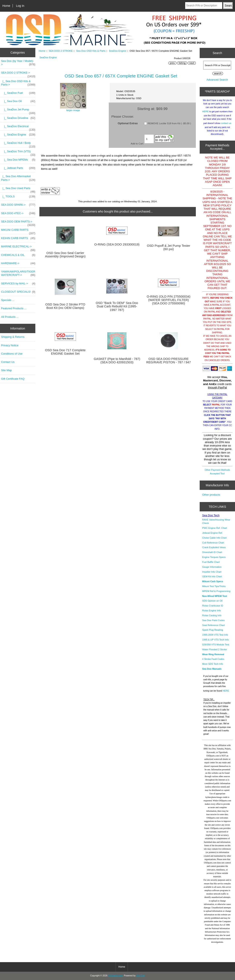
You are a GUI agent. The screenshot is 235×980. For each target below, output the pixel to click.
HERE (206, 111)
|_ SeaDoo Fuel (18, 93)
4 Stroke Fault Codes (213, 659)
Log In (20, 6)
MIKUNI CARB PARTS (18, 231)
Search (217, 53)
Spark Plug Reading (213, 630)
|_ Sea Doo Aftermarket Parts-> (18, 178)
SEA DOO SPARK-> (18, 205)
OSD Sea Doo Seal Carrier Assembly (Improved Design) (65, 255)
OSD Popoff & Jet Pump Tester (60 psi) (169, 247)
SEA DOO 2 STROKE (61, 51)
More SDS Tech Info (213, 664)
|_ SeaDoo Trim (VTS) (18, 153)
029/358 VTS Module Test (216, 645)
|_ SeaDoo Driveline (18, 118)
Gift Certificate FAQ (13, 379)
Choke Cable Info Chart (214, 538)
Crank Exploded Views (214, 547)
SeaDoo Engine (117, 51)
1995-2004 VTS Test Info (215, 635)
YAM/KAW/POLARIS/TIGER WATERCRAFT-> (18, 273)
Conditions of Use (12, 354)
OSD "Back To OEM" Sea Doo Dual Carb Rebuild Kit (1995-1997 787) (117, 306)
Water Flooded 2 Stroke (215, 649)
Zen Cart (141, 976)
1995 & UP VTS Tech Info (216, 640)
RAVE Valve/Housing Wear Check (216, 521)
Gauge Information (212, 567)
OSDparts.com (115, 976)
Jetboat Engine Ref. (213, 533)
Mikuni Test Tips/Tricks (214, 586)
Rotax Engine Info (211, 611)
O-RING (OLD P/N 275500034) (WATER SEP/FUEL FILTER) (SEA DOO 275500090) (168, 300)
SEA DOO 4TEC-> (18, 213)
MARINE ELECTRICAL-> (18, 248)
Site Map (6, 370)
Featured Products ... (14, 308)
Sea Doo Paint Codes (214, 620)
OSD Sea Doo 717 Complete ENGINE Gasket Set (65, 352)
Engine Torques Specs (214, 557)
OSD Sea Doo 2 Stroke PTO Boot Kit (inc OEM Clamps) (65, 306)
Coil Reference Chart (213, 543)
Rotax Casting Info (212, 615)
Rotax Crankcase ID (213, 606)
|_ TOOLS (18, 197)
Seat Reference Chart (214, 625)
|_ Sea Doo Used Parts (18, 189)
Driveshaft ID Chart (212, 552)
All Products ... (10, 317)
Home (6, 6)
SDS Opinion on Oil (212, 601)
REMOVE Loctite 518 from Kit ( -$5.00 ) (169, 123)
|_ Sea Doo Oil (18, 101)
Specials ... (8, 300)
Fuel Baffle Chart (211, 562)
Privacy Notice (10, 345)
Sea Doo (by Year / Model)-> (18, 63)
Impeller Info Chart (212, 572)
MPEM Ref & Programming (216, 591)
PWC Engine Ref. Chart (215, 528)
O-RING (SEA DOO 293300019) (117, 244)
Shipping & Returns (13, 337)
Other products (211, 495)
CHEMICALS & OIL (18, 255)
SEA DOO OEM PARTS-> (18, 223)
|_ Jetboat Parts (18, 168)
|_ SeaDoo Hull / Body (18, 144)
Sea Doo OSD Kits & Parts (91, 51)
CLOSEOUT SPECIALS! (18, 292)
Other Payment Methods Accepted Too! (217, 472)
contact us (226, 123)
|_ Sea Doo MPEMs (18, 160)
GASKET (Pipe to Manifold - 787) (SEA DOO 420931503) (117, 361)
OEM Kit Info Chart (212, 576)
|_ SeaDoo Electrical (18, 127)
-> (18, 74)
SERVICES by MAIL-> (18, 284)
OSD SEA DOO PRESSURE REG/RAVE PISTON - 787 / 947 (169, 361)
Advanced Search (217, 80)
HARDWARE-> (18, 263)
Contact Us (8, 362)
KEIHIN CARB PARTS (18, 238)
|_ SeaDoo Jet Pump (18, 111)
